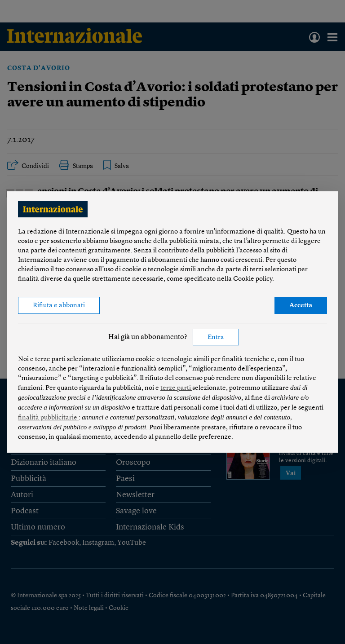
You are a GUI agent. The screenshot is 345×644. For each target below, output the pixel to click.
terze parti (176, 388)
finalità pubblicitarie (48, 418)
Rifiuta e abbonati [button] (59, 306)
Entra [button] (216, 337)
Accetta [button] (301, 306)
